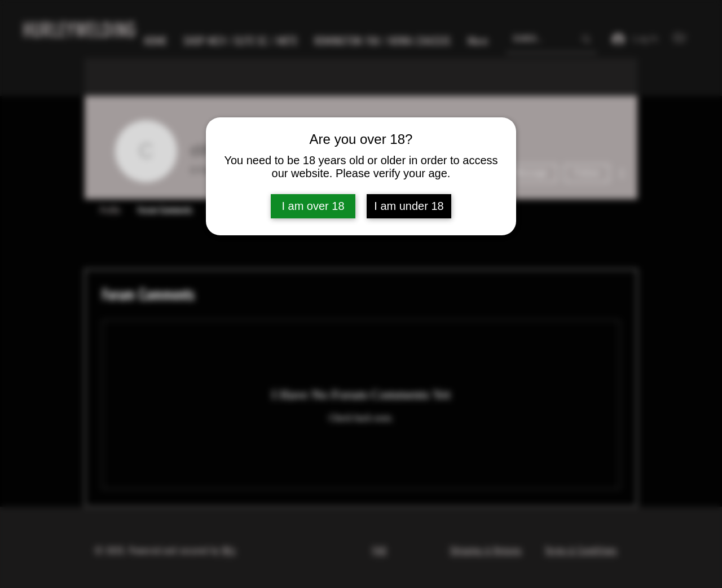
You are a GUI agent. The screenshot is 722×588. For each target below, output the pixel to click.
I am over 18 (313, 206)
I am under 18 (409, 206)
